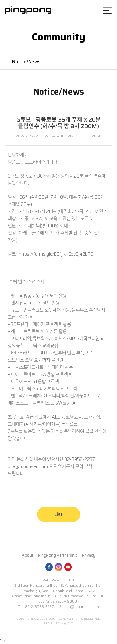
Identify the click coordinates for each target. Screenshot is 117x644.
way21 (65, 623)
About (28, 555)
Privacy (89, 555)
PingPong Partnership (58, 555)
